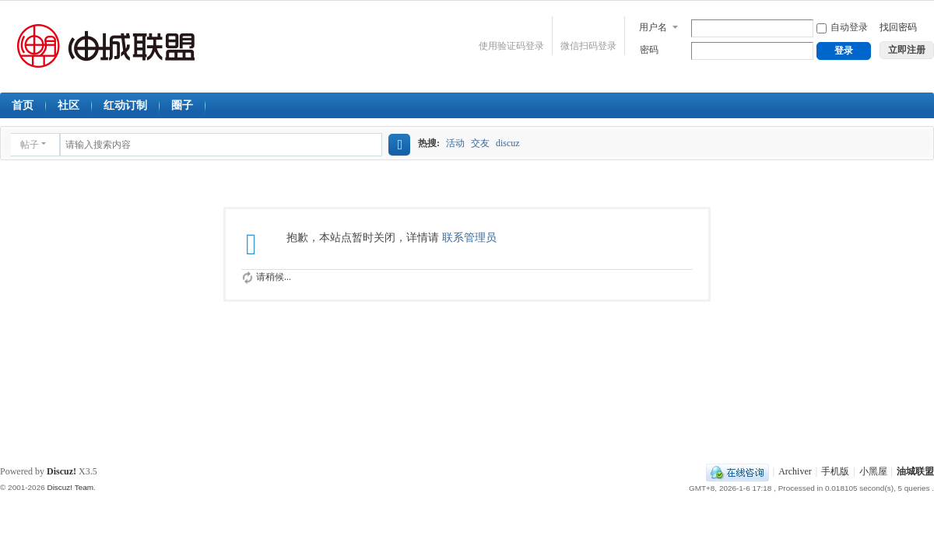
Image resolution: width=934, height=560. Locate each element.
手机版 (835, 471)
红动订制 (125, 105)
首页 (23, 105)
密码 (649, 50)
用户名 (653, 27)
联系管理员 (469, 238)
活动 (455, 143)
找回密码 (898, 27)
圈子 (182, 105)
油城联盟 (915, 471)
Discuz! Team (70, 487)
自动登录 (842, 27)
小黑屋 (873, 471)
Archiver (795, 471)
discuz (508, 143)
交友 (480, 143)
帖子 (30, 145)
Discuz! (61, 471)
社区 (68, 105)
